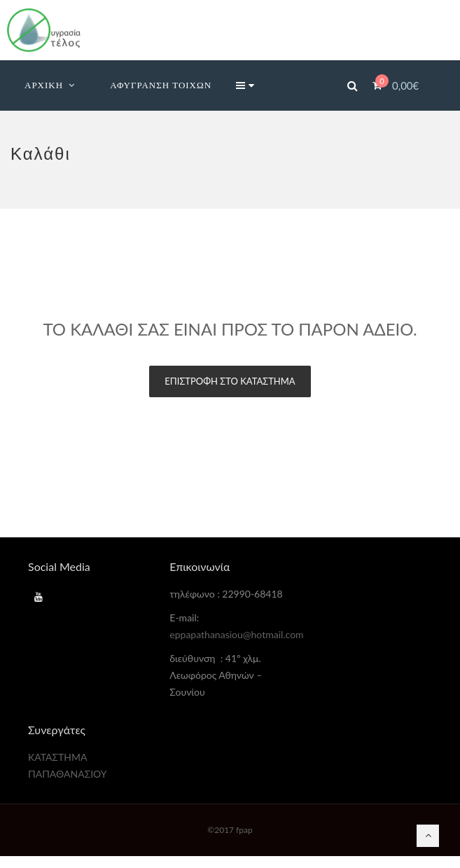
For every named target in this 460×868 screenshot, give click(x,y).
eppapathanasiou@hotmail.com (236, 634)
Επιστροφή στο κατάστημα (230, 381)
